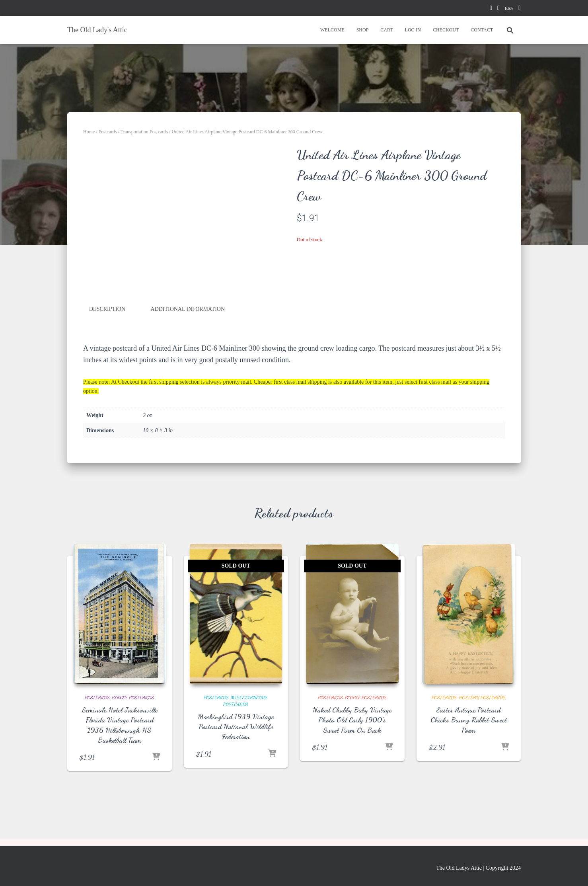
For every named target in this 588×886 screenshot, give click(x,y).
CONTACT (482, 30)
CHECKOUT (446, 30)
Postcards (108, 132)
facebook (491, 9)
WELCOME (332, 30)
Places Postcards (133, 697)
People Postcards (366, 697)
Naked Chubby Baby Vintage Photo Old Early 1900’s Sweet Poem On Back (352, 720)
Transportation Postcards (144, 132)
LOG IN (413, 30)
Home (89, 132)
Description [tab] (107, 309)
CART (386, 30)
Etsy (509, 8)
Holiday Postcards (482, 697)
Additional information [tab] (188, 309)
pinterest (498, 9)
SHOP (363, 30)
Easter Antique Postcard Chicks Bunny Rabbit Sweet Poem (469, 720)
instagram (520, 9)
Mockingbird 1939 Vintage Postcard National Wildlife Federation (236, 726)
